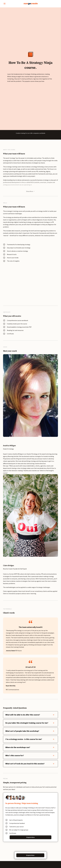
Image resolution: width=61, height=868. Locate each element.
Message (14, 803)
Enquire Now (30, 673)
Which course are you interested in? (22, 794)
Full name (14, 757)
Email (13, 776)
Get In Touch (31, 728)
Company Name (16, 767)
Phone (13, 785)
